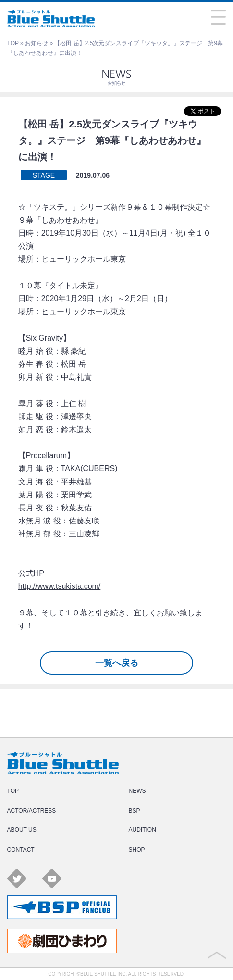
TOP (13, 43)
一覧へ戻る (117, 663)
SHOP (137, 850)
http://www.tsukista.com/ (60, 586)
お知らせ (37, 43)
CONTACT (21, 850)
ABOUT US (22, 830)
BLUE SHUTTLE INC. (104, 974)
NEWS (137, 791)
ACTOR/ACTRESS (32, 811)
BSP (135, 811)
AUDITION (142, 830)
